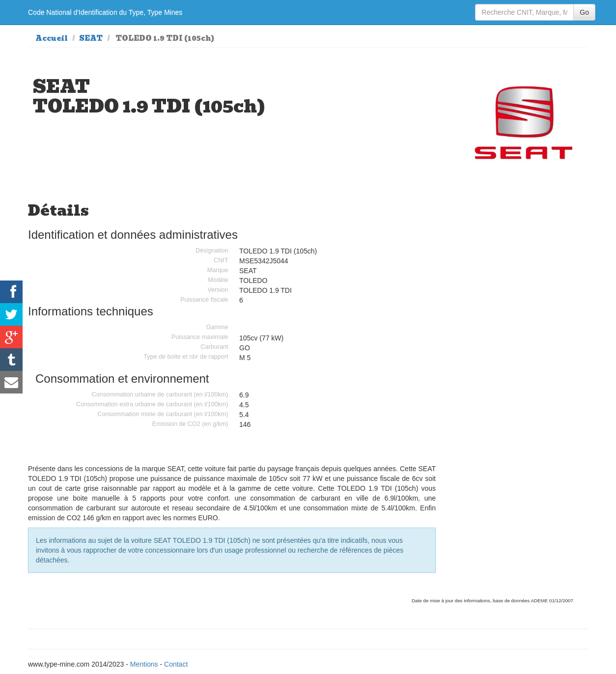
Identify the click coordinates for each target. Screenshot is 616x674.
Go (584, 12)
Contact (176, 664)
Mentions (144, 664)
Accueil (52, 38)
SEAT (91, 38)
